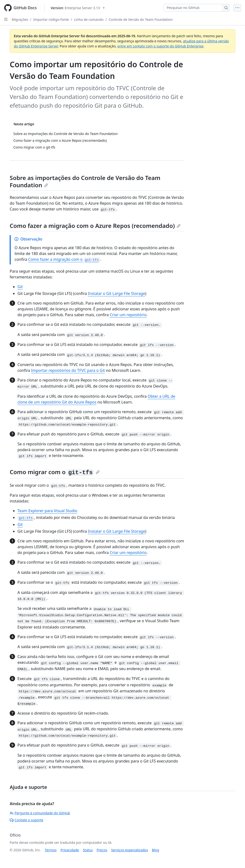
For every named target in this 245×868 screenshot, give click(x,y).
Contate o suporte (27, 820)
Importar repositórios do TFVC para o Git (68, 370)
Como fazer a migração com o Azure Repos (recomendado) (95, 226)
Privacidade (70, 850)
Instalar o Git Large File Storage (117, 293)
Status (88, 850)
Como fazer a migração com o (64, 259)
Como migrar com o (55, 472)
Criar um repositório (128, 315)
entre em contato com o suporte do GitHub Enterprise (161, 46)
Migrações (20, 19)
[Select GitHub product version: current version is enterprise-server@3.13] (78, 8)
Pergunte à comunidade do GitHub (40, 813)
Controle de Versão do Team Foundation (141, 19)
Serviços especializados (129, 850)
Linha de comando (89, 19)
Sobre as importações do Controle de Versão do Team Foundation (85, 181)
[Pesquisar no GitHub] (193, 8)
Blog (156, 850)
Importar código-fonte (51, 19)
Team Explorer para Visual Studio (47, 511)
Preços (102, 850)
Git (20, 287)
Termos (51, 850)
